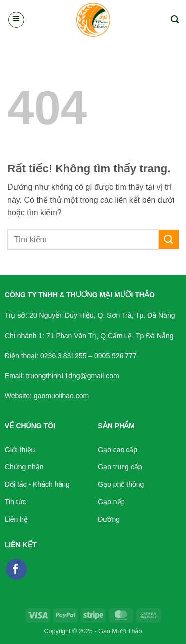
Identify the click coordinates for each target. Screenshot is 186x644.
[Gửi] (169, 239)
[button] (16, 20)
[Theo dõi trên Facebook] (16, 569)
